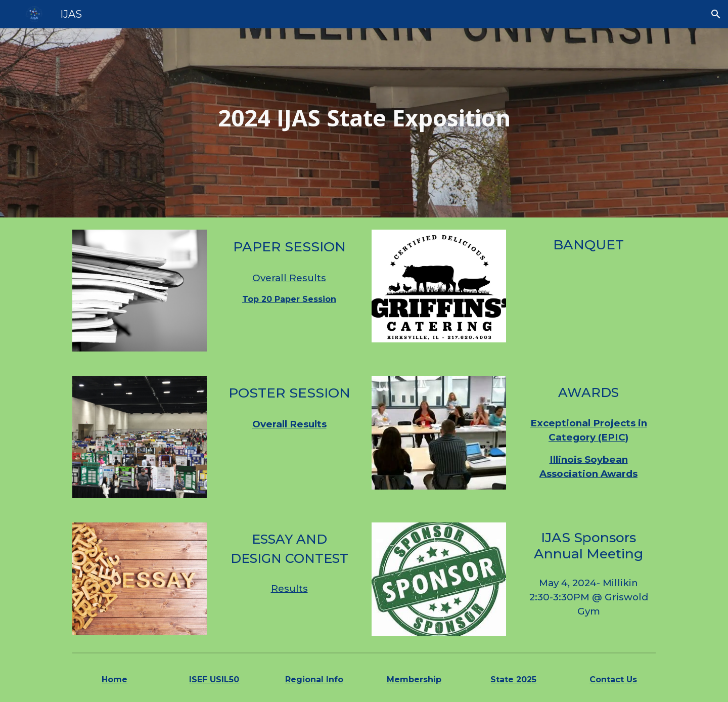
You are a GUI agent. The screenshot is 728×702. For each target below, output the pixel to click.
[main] (364, 123)
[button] (716, 14)
